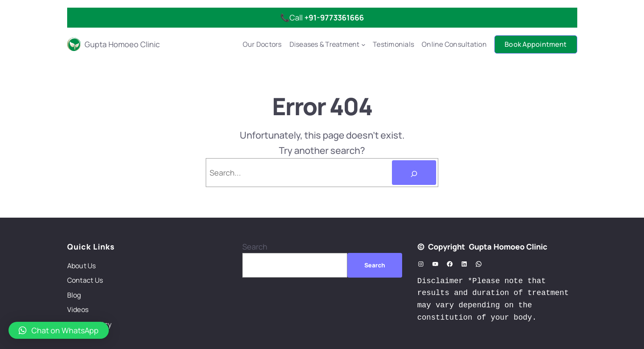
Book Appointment (536, 44)
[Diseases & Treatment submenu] (363, 45)
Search (255, 247)
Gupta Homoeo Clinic (122, 44)
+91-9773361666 (334, 17)
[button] (59, 330)
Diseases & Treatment (325, 44)
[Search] (414, 173)
